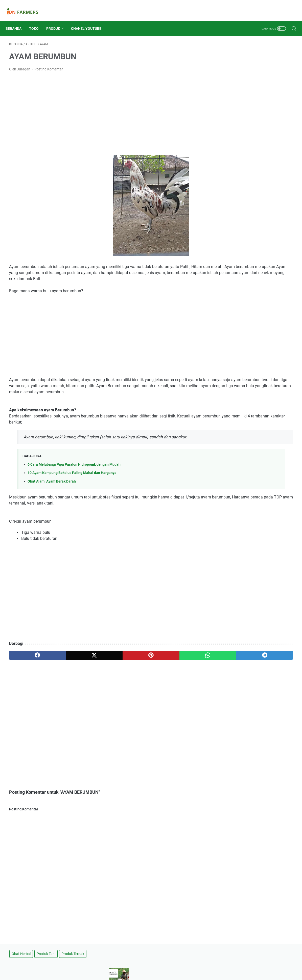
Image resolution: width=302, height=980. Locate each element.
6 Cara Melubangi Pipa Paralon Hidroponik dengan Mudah (74, 472)
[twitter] (66, 662)
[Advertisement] (104, 109)
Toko (37, 20)
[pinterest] (104, 662)
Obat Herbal (230, 41)
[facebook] (28, 662)
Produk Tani (254, 41)
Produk (57, 20)
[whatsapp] (142, 662)
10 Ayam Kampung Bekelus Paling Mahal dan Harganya (72, 480)
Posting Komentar (49, 64)
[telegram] (180, 662)
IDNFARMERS (158, 972)
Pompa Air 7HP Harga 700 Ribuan (248, 260)
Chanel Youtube (90, 20)
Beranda (17, 20)
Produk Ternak (231, 51)
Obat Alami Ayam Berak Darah (52, 488)
